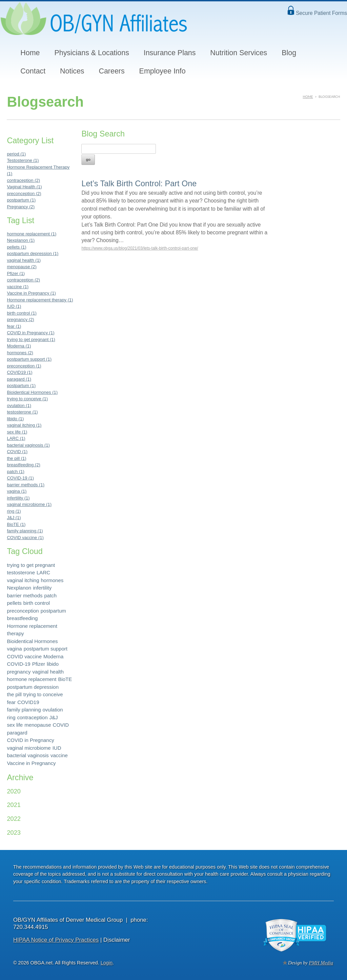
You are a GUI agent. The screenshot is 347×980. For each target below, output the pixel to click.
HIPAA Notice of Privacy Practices (56, 940)
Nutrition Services (239, 53)
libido (53, 664)
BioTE (65, 679)
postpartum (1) (21, 200)
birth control (37, 603)
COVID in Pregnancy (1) (30, 333)
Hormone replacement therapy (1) (40, 300)
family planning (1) (25, 531)
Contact (33, 71)
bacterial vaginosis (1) (28, 445)
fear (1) (14, 326)
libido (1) (15, 419)
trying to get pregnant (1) (31, 339)
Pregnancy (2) (21, 207)
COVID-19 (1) (20, 478)
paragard (17, 733)
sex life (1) (17, 432)
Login (107, 963)
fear (11, 702)
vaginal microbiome (29, 748)
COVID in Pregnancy (30, 740)
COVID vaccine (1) (25, 538)
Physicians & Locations (91, 53)
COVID (61, 725)
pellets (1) (16, 247)
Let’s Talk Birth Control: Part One (139, 184)
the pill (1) (16, 458)
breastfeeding (22, 618)
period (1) (16, 154)
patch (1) (15, 472)
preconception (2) (24, 194)
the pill (14, 694)
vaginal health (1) (24, 260)
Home (30, 53)
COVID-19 (18, 664)
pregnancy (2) (20, 319)
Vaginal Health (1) (24, 187)
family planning (24, 710)
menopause (38, 725)
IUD (57, 748)
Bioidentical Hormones (32, 641)
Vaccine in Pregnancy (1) (31, 293)
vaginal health (48, 672)
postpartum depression (33, 687)
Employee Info (162, 71)
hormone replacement (32, 679)
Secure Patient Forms (321, 13)
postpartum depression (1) (33, 253)
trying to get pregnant (31, 565)
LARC (43, 572)
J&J (54, 717)
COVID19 (28, 702)
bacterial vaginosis (28, 755)
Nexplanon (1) (21, 240)
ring (11, 717)
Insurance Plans (170, 53)
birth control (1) (22, 313)
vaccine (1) (18, 287)
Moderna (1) (19, 346)
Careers (111, 71)
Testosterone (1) (23, 160)
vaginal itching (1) (24, 425)
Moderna (53, 656)
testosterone (21, 572)
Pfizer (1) (16, 273)
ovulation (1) (19, 406)
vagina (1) (17, 491)
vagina (14, 649)
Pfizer (39, 664)
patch (51, 595)
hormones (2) (20, 353)
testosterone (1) (22, 412)
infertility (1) (18, 498)
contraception (32, 717)
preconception (23, 611)
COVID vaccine (24, 656)
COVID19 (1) (19, 372)
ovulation (53, 710)
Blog (289, 53)
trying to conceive (43, 694)
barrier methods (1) (26, 485)
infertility (42, 588)
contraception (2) (23, 180)
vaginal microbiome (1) (29, 504)
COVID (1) (17, 452)
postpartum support (46, 649)
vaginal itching (23, 580)
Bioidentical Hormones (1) (32, 392)
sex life (15, 725)
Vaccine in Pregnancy (31, 763)
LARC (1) (16, 438)
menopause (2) (22, 267)
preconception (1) (24, 366)
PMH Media (321, 963)
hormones (52, 580)
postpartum (53, 611)
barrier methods (25, 595)
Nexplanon (19, 588)
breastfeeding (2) (23, 465)
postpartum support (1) (29, 359)
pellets (14, 603)
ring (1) (14, 511)
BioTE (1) (16, 524)
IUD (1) (14, 306)
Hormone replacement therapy (32, 630)
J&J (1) (14, 518)
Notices (72, 71)
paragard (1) (19, 379)
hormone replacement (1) (32, 234)
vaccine (59, 755)
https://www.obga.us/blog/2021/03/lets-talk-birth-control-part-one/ (140, 248)
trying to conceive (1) (27, 399)
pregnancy (19, 672)
